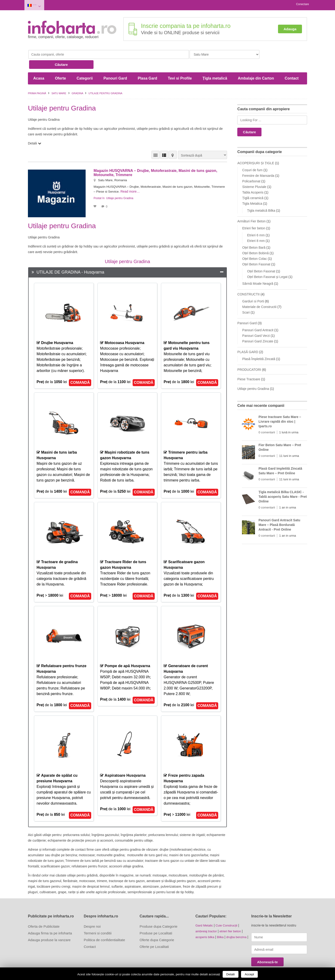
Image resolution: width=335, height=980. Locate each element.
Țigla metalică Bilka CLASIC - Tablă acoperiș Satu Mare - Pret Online (283, 484)
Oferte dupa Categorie (157, 927)
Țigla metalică (215, 65)
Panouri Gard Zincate (258, 328)
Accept (249, 974)
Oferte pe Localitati (154, 934)
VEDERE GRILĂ (156, 142)
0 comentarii (267, 420)
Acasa (39, 65)
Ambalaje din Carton (256, 65)
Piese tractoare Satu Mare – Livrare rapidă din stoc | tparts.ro (280, 409)
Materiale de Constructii (259, 294)
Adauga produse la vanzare (49, 927)
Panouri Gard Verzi (256, 323)
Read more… (146, 178)
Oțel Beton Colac (255, 246)
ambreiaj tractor (207, 918)
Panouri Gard (115, 65)
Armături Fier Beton (251, 208)
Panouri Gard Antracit (258, 317)
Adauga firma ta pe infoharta (50, 920)
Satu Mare (42, 4)
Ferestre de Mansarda (258, 163)
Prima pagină (37, 80)
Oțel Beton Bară (254, 235)
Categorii (85, 65)
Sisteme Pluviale (254, 174)
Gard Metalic (205, 913)
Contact (292, 65)
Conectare (303, 4)
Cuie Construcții (228, 913)
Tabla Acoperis (253, 180)
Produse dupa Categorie (159, 914)
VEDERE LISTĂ (164, 142)
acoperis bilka (205, 924)
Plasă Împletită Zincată (259, 346)
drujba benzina (238, 924)
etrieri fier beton (232, 918)
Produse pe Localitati (156, 920)
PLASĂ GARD (248, 339)
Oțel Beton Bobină (255, 240)
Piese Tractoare (249, 366)
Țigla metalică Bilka (261, 198)
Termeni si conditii (98, 920)
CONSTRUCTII (248, 281)
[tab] (127, 259)
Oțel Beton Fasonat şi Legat (267, 264)
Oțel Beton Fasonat (256, 251)
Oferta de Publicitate (44, 914)
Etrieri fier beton (254, 215)
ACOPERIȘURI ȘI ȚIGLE (256, 150)
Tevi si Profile (180, 65)
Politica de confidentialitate (104, 927)
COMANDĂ (80, 370)
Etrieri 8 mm (256, 228)
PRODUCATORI (249, 357)
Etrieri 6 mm (256, 222)
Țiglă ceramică (253, 185)
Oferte (60, 65)
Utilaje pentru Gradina (120, 185)
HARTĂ (173, 142)
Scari (246, 300)
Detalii (231, 974)
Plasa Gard (147, 65)
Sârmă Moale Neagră (258, 271)
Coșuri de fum (252, 157)
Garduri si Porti (253, 288)
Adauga (290, 27)
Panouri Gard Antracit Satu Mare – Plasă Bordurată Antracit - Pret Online (279, 512)
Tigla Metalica (252, 191)
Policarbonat (251, 168)
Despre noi (92, 914)
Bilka (221, 924)
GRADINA (77, 80)
